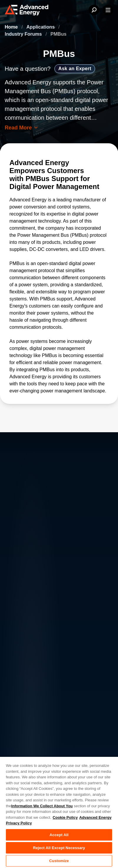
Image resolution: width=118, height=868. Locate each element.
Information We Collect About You (42, 806)
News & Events (21, 683)
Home (12, 27)
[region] (59, 812)
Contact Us (16, 671)
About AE (15, 659)
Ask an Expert (75, 69)
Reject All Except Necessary (59, 848)
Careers (57, 659)
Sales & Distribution (69, 683)
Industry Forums (24, 34)
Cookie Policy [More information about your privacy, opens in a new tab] (65, 817)
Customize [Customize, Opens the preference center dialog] (59, 861)
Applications (41, 27)
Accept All (59, 835)
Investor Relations (67, 671)
